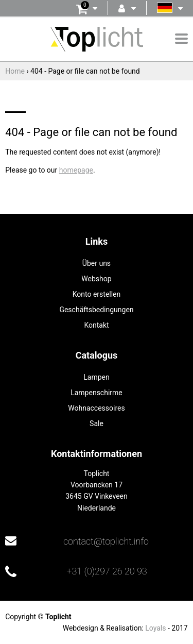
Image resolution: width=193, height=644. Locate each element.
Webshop (96, 279)
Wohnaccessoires (96, 408)
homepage (76, 170)
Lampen (96, 377)
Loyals (155, 628)
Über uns (97, 263)
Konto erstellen (97, 294)
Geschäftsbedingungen (96, 310)
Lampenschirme (97, 393)
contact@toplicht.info (106, 541)
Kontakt (96, 325)
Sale (97, 423)
